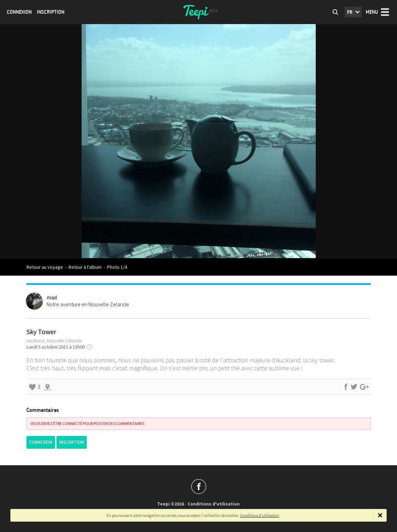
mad (52, 297)
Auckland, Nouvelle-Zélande (54, 341)
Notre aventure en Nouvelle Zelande (88, 304)
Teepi (199, 12)
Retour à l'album (85, 267)
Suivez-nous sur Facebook (199, 487)
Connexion (19, 12)
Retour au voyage (45, 267)
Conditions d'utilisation (214, 504)
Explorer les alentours (48, 387)
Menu (372, 12)
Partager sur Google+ (364, 387)
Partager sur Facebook (346, 387)
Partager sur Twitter (354, 387)
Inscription (51, 12)
